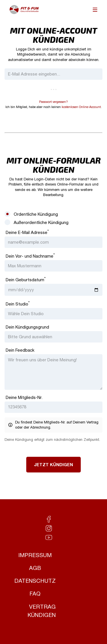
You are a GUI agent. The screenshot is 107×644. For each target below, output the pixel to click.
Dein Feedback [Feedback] (20, 350)
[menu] (95, 10)
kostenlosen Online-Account (81, 107)
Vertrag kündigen (42, 611)
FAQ (35, 594)
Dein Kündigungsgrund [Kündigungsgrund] (27, 327)
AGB (35, 568)
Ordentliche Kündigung (36, 214)
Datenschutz (35, 581)
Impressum (35, 555)
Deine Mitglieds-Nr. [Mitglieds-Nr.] (24, 397)
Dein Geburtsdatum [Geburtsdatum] (26, 279)
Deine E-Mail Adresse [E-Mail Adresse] (27, 232)
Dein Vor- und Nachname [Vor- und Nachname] (30, 256)
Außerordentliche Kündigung (41, 222)
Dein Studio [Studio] (18, 303)
